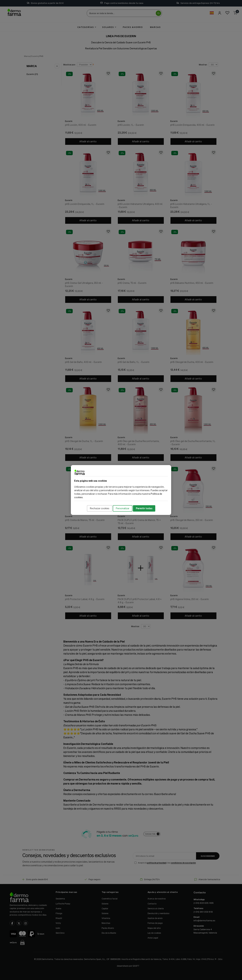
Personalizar (123, 508)
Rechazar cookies (100, 508)
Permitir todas (144, 508)
